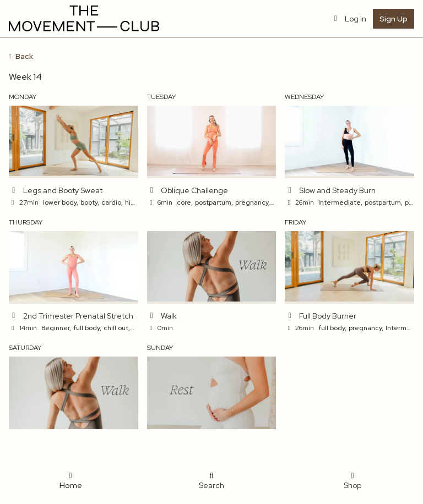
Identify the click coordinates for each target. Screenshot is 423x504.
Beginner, (56, 328)
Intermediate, (340, 202)
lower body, (61, 202)
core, (185, 202)
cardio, (112, 202)
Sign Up (394, 19)
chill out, (117, 328)
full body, (87, 328)
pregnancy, (253, 202)
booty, (90, 202)
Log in (349, 19)
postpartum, (214, 202)
